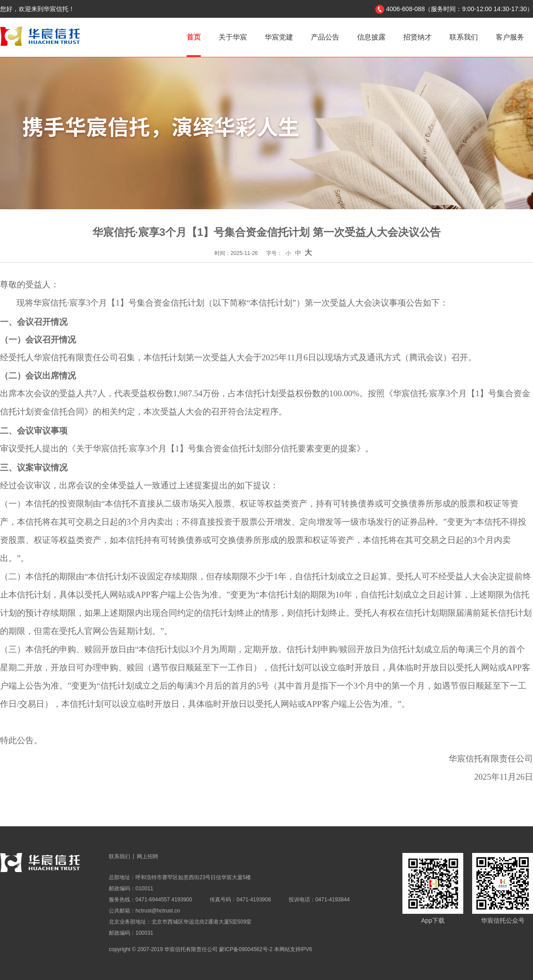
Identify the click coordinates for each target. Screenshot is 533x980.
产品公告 (325, 37)
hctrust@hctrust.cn (158, 911)
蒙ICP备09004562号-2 (246, 949)
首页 (194, 37)
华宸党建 (279, 37)
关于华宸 (233, 37)
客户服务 (510, 37)
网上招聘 (147, 857)
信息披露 (371, 37)
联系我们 (464, 37)
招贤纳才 (418, 37)
